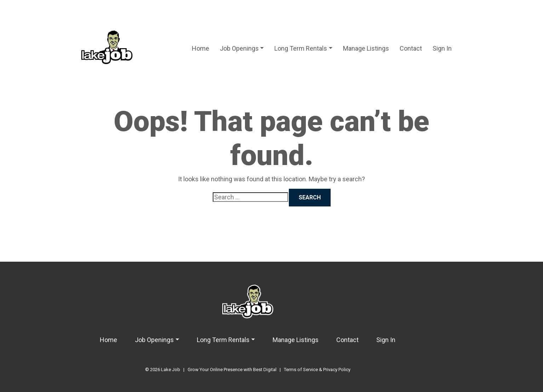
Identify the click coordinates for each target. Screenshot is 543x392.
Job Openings (239, 48)
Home (201, 48)
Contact (411, 48)
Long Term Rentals (301, 48)
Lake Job (171, 370)
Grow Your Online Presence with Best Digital (232, 370)
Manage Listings (366, 48)
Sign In (442, 48)
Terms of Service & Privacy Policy (317, 370)
